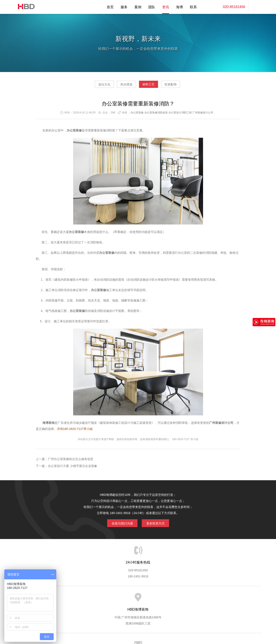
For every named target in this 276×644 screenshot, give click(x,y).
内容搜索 (255, 7)
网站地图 (227, 600)
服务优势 (102, 600)
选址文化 (92, 86)
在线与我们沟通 (119, 524)
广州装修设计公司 (203, 114)
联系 (193, 7)
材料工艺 (153, 86)
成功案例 (155, 600)
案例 (138, 7)
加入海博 (191, 600)
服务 (124, 7)
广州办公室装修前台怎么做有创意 (71, 461)
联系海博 (209, 600)
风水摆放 (122, 86)
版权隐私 (173, 600)
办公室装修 (137, 114)
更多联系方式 (159, 524)
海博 (179, 7)
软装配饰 (183, 86)
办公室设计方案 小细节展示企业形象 (73, 468)
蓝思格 (177, 622)
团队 (152, 7)
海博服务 (84, 600)
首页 (110, 7)
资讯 (166, 7)
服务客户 (138, 600)
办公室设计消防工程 (180, 114)
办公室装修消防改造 (156, 114)
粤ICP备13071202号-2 (138, 628)
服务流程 (120, 600)
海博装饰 (24, 7)
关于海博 (66, 600)
